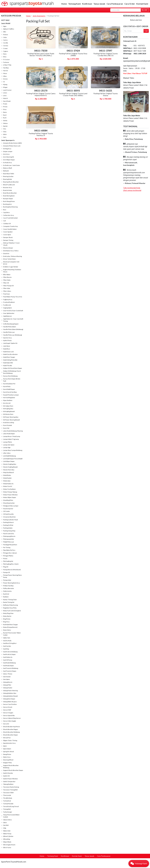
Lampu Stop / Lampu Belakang (13, 450)
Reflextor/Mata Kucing (10, 605)
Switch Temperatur (9, 781)
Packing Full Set (8, 525)
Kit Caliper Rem (8, 406)
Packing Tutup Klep (9, 531)
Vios (5, 129)
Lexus (5, 93)
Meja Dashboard (8, 472)
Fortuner (6, 62)
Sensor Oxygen (8, 713)
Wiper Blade (7, 842)
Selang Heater (8, 688)
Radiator (6, 597)
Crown (5, 48)
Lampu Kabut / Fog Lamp (11, 439)
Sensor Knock (8, 707)
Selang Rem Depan (9, 699)
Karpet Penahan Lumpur (11, 395)
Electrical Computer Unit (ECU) (11, 263)
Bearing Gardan (8, 176)
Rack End (6, 594)
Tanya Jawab (99, 4)
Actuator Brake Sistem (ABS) (12, 143)
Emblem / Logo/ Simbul (11, 267)
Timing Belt (7, 809)
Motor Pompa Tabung (10, 492)
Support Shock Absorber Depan (13, 770)
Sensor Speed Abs (9, 715)
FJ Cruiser (6, 59)
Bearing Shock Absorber (11, 182)
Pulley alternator (9, 588)
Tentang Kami (74, 4)
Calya (5, 37)
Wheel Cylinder (8, 836)
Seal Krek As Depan (9, 654)
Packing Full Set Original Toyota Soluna (106, 94)
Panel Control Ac (9, 534)
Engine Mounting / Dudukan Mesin (12, 271)
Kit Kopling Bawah (9, 411)
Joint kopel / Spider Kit (10, 343)
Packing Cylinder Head (10, 520)
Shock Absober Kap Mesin (12, 727)
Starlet (5, 126)
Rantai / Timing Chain (10, 600)
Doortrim (6, 253)
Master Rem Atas (9, 470)
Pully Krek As (7, 591)
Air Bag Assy (7, 149)
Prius (5, 109)
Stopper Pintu (7, 763)
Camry (5, 40)
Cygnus (6, 51)
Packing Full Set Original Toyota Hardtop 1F (41, 134)
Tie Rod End (7, 801)
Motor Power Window (10, 495)
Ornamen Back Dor (9, 517)
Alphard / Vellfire (9, 29)
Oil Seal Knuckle (8, 514)
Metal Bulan (7, 475)
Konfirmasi (87, 4)
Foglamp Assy (8, 300)
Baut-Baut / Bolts (9, 174)
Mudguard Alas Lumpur (11, 506)
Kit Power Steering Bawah (12, 420)
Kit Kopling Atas (8, 409)
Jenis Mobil (6, 23)
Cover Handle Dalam (10, 229)
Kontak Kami (142, 4)
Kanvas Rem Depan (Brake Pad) (12, 380)
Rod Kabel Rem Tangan (10, 625)
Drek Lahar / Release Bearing (12, 256)
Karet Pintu (7, 386)
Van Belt (6, 825)
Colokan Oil (7, 224)
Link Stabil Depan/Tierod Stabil (13, 459)
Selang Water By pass (10, 702)
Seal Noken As (8, 657)
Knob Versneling (9, 422)
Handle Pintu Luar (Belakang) (13, 335)
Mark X (5, 98)
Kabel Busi (7, 349)
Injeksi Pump (7, 340)
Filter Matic (7, 280)
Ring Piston (7, 619)
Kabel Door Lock (8, 352)
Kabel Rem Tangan (9, 357)
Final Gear (7, 294)
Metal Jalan (7, 481)
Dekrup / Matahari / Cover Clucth (11, 244)
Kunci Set (6, 428)
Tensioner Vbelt (8, 793)
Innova (5, 79)
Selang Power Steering (10, 691)
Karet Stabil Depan (9, 389)
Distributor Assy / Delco (11, 251)
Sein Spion (6, 679)
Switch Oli (6, 776)
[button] (139, 863)
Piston (5, 559)
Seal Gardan (7, 646)
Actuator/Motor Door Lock (12, 146)
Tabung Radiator (8, 784)
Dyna (5, 54)
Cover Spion (7, 235)
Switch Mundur (8, 773)
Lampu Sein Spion (9, 445)
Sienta (5, 120)
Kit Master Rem (8, 414)
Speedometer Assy (9, 743)
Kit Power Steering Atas (11, 417)
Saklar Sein (7, 638)
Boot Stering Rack (9, 196)
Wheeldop (7, 839)
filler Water (7, 275)
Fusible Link (7, 305)
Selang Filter (7, 685)
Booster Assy (8, 187)
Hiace (5, 73)
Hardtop (6, 68)
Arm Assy (6, 154)
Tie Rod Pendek (8, 804)
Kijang (5, 84)
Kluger (5, 87)
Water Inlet (7, 831)
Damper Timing (8, 240)
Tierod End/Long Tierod (11, 806)
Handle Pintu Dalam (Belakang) (13, 329)
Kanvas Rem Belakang (10, 376)
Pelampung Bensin (9, 536)
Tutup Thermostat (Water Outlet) (11, 816)
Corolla (6, 43)
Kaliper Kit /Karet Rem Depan (13, 368)
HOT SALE (5, 20)
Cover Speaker (8, 232)
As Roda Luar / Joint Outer (12, 165)
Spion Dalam (7, 749)
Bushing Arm (7, 204)
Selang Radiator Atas (10, 693)
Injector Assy (7, 338)
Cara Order (130, 4)
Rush (5, 118)
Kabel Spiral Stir (8, 363)
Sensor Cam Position (10, 704)
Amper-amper (8, 151)
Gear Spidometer (9, 313)
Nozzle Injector (8, 509)
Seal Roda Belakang (9, 663)
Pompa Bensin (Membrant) (12, 570)
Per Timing (7, 547)
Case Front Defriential (10, 218)
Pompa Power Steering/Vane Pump (12, 576)
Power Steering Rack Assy (12, 583)
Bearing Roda (7, 179)
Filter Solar (7, 288)
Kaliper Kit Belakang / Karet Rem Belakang (12, 372)
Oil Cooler (7, 511)
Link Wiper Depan (9, 461)
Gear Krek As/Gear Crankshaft (13, 311)
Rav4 (5, 115)
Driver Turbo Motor (9, 259)
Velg (5, 828)
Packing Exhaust (8, 522)
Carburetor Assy (9, 215)
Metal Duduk (7, 478)
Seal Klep (6, 649)
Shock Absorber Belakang (11, 732)
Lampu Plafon (8, 442)
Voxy (5, 132)
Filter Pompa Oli (8, 286)
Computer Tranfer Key (10, 226)
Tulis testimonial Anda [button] (132, 188)
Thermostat (7, 795)
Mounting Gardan (9, 503)
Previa (5, 107)
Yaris (5, 137)
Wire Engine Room (9, 845)
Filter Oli (6, 283)
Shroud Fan (7, 738)
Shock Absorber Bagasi (11, 729)
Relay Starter (7, 616)
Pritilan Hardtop (8, 586)
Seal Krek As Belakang (10, 652)
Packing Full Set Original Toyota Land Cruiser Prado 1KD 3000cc (73, 94)
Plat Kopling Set (8, 561)
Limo (5, 96)
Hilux (5, 76)
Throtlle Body (8, 798)
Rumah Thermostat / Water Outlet (12, 634)
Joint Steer (7, 346)
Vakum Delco (7, 820)
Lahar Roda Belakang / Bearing (13, 431)
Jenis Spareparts (8, 140)
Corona (6, 46)
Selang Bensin (8, 682)
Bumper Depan (8, 199)
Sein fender (7, 677)
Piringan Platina (8, 556)
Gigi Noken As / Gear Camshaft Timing (13, 320)
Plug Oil (6, 567)
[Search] (126, 10)
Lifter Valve (7, 453)
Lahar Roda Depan (9, 434)
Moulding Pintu (8, 500)
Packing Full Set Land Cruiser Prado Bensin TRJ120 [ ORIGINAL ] (41, 55)
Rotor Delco (7, 630)
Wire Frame (7, 847)
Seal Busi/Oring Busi (10, 643)
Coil (4, 221)
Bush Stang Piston (9, 201)
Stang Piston (7, 754)
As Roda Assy (7, 163)
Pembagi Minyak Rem (10, 545)
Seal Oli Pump (8, 660)
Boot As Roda (7, 190)
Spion (5, 746)
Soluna (5, 123)
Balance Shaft (8, 168)
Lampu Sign (7, 447)
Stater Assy (7, 757)
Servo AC (6, 724)
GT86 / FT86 (7, 65)
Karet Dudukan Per (9, 384)
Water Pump (7, 834)
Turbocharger (8, 812)
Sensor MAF (7, 710)
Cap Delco (6, 212)
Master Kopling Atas (10, 464)
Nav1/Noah (7, 101)
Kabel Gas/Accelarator (10, 354)
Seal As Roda (7, 641)
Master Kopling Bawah (10, 467)
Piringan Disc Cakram (10, 553)
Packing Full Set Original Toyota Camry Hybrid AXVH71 (41, 94)
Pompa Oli (7, 572)
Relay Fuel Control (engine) (12, 611)
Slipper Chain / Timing (10, 740)
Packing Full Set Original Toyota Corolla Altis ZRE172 (106, 55)
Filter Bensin (7, 277)
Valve (5, 823)
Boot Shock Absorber (10, 193)
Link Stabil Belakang (9, 456)
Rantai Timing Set (9, 602)
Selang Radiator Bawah (10, 696)
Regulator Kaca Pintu (10, 608)
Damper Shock (8, 237)
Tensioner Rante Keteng (11, 787)
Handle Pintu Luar (9, 332)
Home (64, 4)
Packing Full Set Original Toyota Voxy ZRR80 (73, 55)
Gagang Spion (7, 308)
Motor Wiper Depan (10, 497)
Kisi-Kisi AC (7, 403)
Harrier (6, 71)
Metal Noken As (8, 484)
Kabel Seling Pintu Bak (10, 360)
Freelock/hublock (9, 302)
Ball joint (6, 171)
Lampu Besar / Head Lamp (12, 436)
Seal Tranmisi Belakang (11, 668)
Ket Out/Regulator (9, 398)
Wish (5, 134)
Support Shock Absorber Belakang (11, 767)
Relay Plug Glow (8, 613)
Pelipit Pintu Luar (9, 542)
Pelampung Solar (9, 539)
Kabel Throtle (8, 366)
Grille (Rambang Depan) (11, 324)
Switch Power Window (10, 779)
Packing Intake (8, 528)
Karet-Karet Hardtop (10, 392)
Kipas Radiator (8, 400)
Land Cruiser (7, 90)
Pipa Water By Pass (9, 550)
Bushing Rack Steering (10, 207)
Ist (4, 82)
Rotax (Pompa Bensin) (10, 627)
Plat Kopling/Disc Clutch (11, 564)
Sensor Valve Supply (10, 721)
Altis (5, 32)
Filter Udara (7, 291)
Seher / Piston (8, 674)
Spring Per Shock (9, 752)
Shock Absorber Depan (10, 735)
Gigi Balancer (7, 316)
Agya (5, 26)
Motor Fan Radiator (9, 489)
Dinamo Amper (8, 248)
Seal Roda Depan (8, 666)
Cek (146, 31)
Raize (5, 112)
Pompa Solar (7, 580)
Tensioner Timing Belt (10, 790)
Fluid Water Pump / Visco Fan (13, 297)
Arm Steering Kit (9, 157)
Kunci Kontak (7, 425)
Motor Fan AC (8, 486)
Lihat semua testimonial (132, 190)
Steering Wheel (8, 760)
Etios (5, 57)
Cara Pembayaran (115, 4)
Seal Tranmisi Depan (10, 671)
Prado (5, 104)
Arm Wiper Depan (9, 160)
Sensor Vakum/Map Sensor (12, 718)
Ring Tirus (6, 622)
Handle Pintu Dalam (10, 327)
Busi (5, 210)
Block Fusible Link (9, 185)
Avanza (6, 35)
